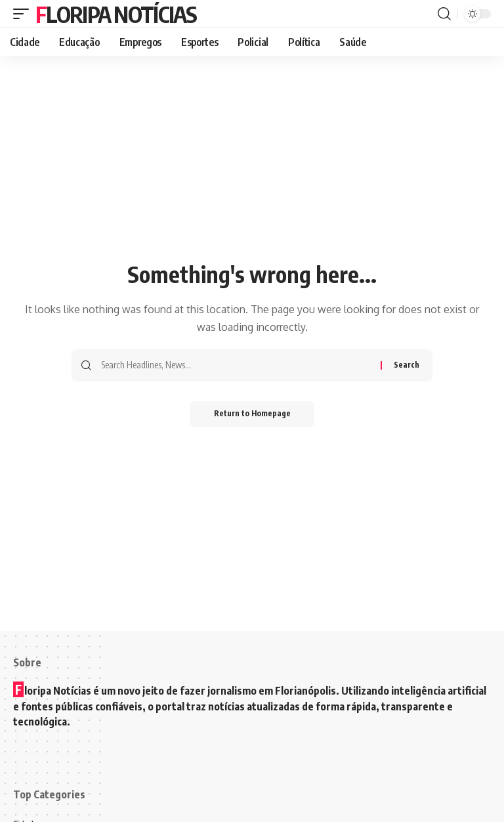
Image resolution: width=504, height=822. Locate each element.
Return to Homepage (252, 414)
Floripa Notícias (116, 14)
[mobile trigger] (24, 14)
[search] (444, 14)
